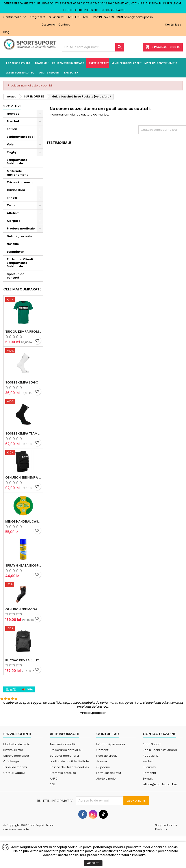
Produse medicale (21, 228)
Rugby (12, 152)
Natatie (13, 244)
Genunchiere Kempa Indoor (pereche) (23, 524)
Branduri (41, 63)
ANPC (54, 800)
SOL (52, 806)
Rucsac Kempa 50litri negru (23, 706)
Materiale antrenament (161, 63)
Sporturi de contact (16, 276)
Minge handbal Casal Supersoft (23, 568)
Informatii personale (111, 766)
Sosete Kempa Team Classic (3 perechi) (23, 479)
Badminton (16, 252)
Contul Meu (173, 25)
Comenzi (103, 772)
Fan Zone (70, 73)
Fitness (12, 198)
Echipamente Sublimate (68, 63)
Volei (11, 144)
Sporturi (12, 106)
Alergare (14, 221)
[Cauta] (93, 47)
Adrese (102, 783)
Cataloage (11, 783)
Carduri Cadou (14, 794)
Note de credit (107, 777)
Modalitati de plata (17, 766)
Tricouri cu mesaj (20, 182)
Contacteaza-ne (15, 17)
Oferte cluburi (49, 73)
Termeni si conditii (63, 766)
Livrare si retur (13, 772)
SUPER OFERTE (98, 63)
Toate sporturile (18, 63)
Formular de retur (109, 794)
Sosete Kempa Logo (22, 429)
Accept (93, 863)
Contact (64, 25)
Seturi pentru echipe (20, 73)
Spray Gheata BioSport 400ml (23, 611)
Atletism (13, 213)
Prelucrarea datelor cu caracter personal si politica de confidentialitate (69, 777)
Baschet (13, 121)
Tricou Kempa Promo (23, 378)
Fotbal (12, 129)
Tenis (11, 205)
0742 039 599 (110, 17)
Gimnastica (16, 190)
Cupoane (103, 789)
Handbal (14, 114)
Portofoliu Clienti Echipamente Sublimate (20, 263)
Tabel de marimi (15, 789)
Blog (6, 32)
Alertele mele (106, 800)
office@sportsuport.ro (137, 17)
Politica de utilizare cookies (69, 789)
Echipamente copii (21, 137)
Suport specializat (16, 777)
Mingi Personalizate (126, 63)
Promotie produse (63, 794)
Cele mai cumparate (22, 335)
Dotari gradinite (20, 236)
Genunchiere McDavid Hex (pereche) (23, 655)
